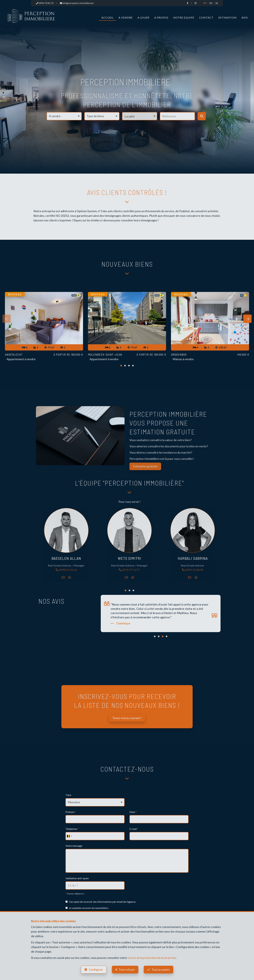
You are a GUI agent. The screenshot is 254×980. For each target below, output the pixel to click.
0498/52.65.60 (66, 570)
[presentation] (7, 319)
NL (217, 3)
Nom (133, 812)
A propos (161, 17)
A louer (143, 17)
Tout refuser (127, 969)
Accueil (107, 17)
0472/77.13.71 (130, 570)
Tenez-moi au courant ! (127, 718)
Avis (245, 17)
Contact (206, 17)
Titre (68, 795)
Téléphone (72, 829)
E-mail (134, 829)
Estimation (228, 17)
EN (211, 3)
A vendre (126, 17)
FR (205, 3)
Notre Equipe (184, 17)
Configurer (96, 969)
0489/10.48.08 (193, 570)
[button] (140, 116)
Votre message (74, 846)
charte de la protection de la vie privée (152, 958)
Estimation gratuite (145, 466)
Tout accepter (161, 969)
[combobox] (69, 836)
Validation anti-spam (77, 878)
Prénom (71, 812)
